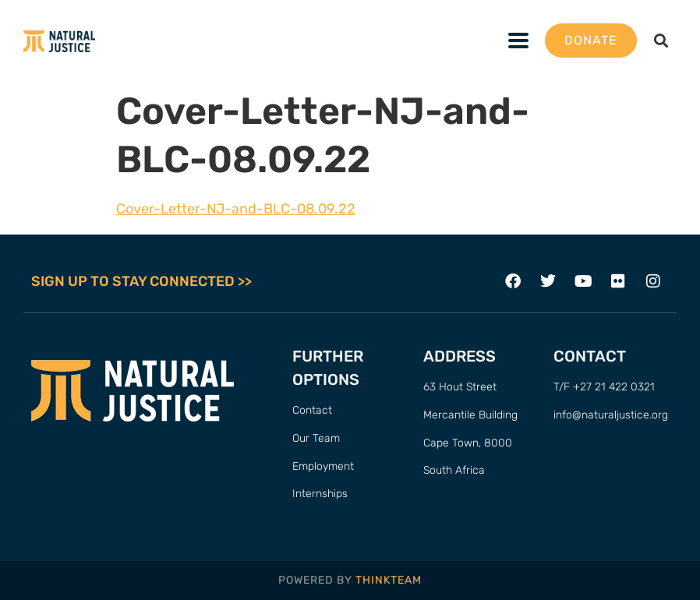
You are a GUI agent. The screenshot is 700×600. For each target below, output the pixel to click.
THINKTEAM (389, 580)
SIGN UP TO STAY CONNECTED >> (141, 281)
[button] (661, 41)
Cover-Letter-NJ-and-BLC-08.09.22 (236, 209)
